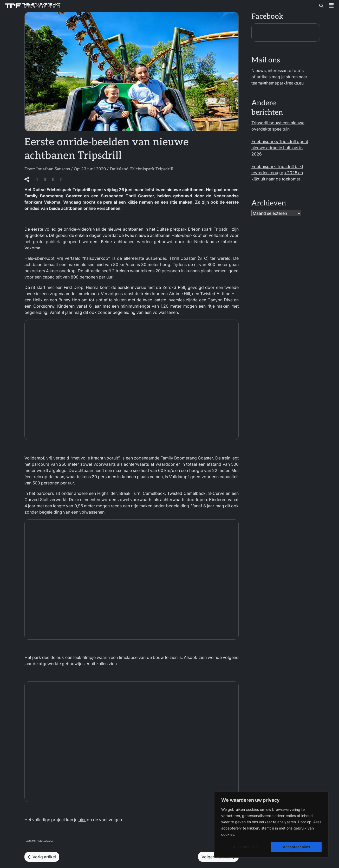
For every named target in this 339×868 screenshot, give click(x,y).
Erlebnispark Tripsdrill (152, 169)
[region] (271, 825)
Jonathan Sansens (53, 169)
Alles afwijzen (245, 847)
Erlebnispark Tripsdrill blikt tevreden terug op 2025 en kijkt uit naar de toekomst (277, 173)
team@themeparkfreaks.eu (278, 83)
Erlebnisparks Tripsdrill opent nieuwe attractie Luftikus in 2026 (280, 148)
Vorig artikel (42, 857)
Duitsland (119, 169)
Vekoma (32, 248)
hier (82, 820)
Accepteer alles (296, 847)
